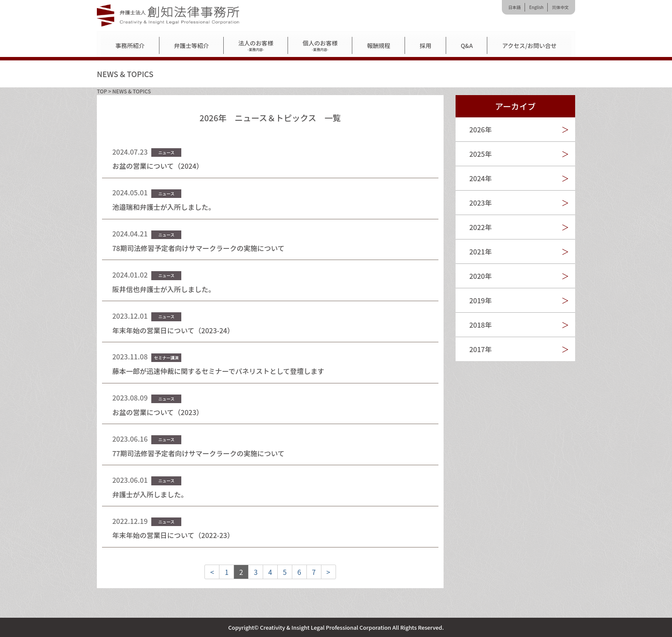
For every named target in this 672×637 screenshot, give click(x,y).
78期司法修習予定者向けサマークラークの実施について (198, 248)
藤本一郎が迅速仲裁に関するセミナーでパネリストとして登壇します (218, 371)
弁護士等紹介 (192, 45)
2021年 (480, 251)
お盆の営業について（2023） (158, 412)
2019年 (480, 300)
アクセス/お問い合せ (529, 45)
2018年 (480, 325)
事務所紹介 (130, 45)
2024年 (480, 178)
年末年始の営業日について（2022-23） (173, 535)
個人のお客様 (320, 46)
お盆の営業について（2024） (158, 166)
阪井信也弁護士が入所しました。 (164, 289)
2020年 (480, 276)
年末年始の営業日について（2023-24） (173, 330)
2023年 (480, 203)
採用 (425, 45)
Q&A (467, 45)
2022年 (480, 227)
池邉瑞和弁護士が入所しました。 (164, 207)
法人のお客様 (256, 46)
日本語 (514, 7)
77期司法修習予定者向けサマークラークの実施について (198, 453)
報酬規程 (378, 45)
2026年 (480, 129)
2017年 (480, 349)
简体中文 (560, 7)
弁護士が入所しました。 (150, 494)
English (536, 7)
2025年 (480, 154)
